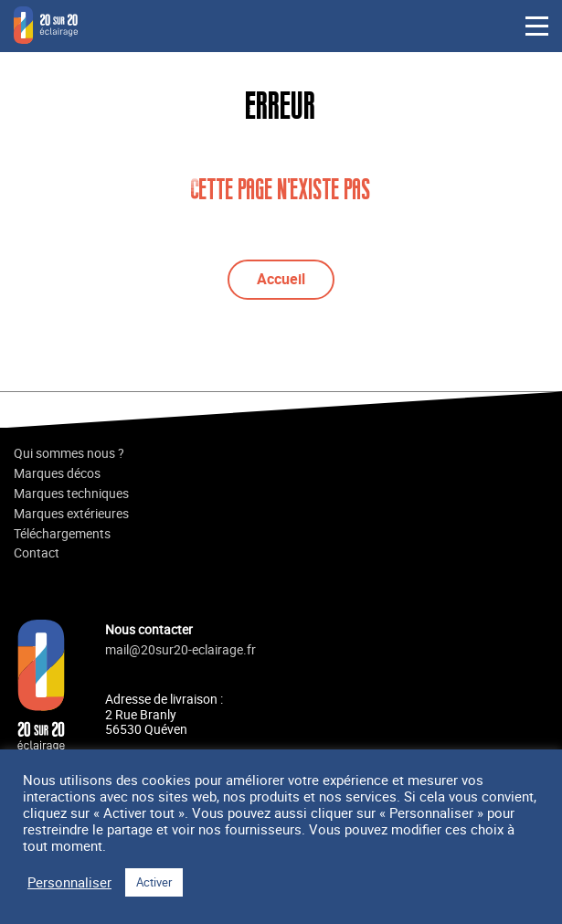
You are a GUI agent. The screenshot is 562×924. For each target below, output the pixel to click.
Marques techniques (71, 494)
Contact (37, 553)
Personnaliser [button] (69, 883)
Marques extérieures (71, 514)
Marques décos (57, 474)
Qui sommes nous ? (69, 454)
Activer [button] (154, 882)
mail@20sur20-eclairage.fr (180, 650)
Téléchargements (62, 534)
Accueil (281, 279)
